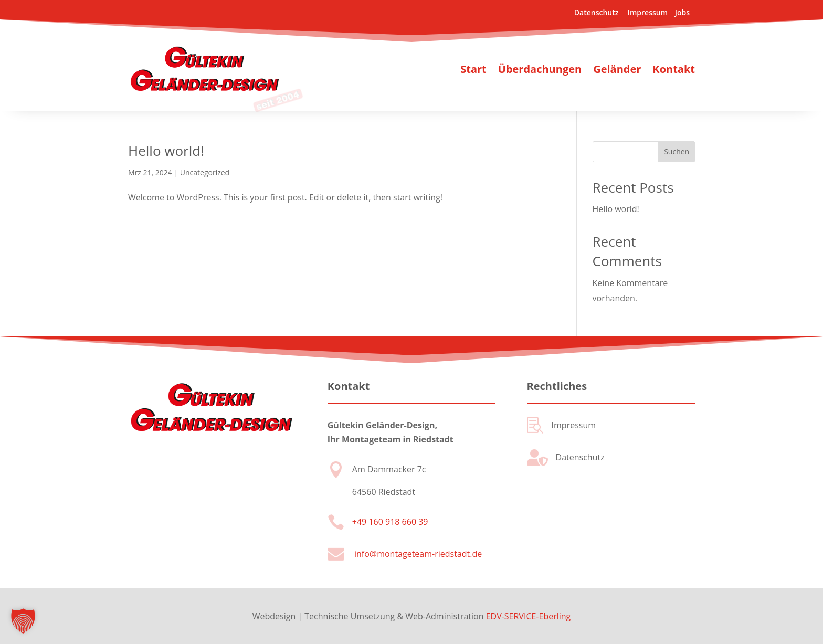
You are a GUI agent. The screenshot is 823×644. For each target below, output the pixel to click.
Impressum (648, 12)
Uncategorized (205, 172)
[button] (23, 621)
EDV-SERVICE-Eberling (529, 616)
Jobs (681, 12)
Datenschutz (597, 12)
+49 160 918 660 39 (390, 522)
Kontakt (674, 69)
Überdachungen (540, 69)
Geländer (617, 69)
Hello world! (166, 151)
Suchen (677, 151)
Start (473, 69)
